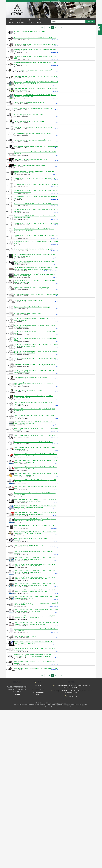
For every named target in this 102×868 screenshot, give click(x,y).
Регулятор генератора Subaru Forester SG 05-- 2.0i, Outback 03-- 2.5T (35, 44)
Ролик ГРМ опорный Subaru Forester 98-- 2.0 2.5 (29, 115)
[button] (11, 21)
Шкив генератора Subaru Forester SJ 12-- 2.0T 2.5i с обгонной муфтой (36, 668)
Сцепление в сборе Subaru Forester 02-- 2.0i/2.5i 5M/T (31, 377)
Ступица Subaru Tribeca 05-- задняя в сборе (28, 313)
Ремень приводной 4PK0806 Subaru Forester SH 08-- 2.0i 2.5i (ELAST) (36, 76)
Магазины (38, 686)
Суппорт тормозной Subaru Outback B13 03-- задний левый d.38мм (35, 358)
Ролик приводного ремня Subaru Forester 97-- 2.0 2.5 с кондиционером (36, 146)
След (60, 28)
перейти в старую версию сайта (51, 1)
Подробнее (17, 694)
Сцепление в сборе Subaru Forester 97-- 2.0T (28, 390)
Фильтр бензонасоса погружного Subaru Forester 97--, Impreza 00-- (35, 436)
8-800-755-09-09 (72, 696)
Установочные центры (38, 689)
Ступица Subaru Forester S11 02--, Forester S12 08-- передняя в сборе (36, 294)
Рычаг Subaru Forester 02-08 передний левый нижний (31, 159)
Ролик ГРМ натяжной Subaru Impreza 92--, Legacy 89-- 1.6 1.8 (33, 108)
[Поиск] (68, 21)
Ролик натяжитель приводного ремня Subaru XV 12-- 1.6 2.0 (32, 134)
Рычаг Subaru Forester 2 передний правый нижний (30, 165)
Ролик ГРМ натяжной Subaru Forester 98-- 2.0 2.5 (29, 102)
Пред (42, 28)
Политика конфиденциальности (57, 703)
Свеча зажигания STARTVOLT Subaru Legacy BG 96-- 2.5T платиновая (36, 223)
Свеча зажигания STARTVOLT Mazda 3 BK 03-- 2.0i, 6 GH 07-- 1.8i (34, 178)
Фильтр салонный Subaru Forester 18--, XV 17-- (29, 546)
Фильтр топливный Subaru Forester (25, 636)
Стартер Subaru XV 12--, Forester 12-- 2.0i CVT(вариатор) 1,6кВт (34, 249)
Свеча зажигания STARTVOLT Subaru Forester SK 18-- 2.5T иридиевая (36, 204)
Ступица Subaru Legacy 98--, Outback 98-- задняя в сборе (32, 307)
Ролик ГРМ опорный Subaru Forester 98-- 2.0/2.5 (29, 121)
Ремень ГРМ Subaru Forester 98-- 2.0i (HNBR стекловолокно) (33, 70)
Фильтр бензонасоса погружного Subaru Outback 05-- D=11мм (33, 442)
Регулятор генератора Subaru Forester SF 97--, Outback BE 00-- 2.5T (35, 38)
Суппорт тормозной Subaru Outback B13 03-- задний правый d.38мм (35, 365)
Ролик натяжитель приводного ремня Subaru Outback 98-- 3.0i (33, 127)
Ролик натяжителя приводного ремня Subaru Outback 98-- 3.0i (33, 140)
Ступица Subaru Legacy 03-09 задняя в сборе (28, 300)
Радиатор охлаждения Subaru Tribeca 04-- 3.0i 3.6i (30, 32)
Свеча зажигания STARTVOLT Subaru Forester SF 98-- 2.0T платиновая (36, 185)
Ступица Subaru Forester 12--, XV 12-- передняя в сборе (31, 288)
